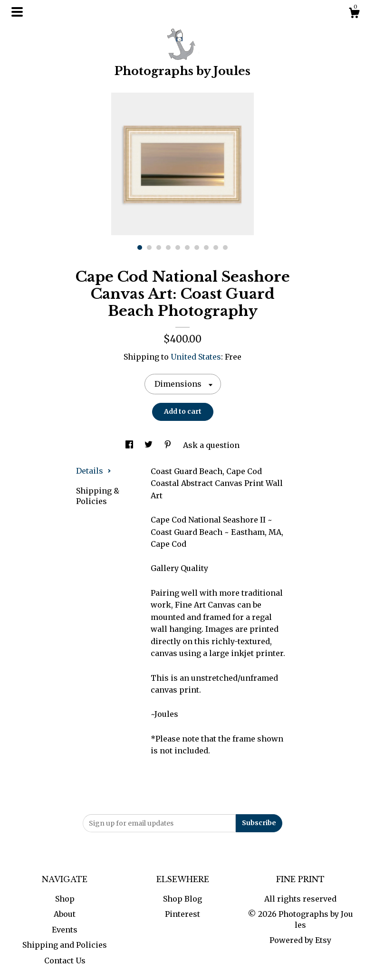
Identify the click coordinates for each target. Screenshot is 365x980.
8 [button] (206, 247)
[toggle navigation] (17, 12)
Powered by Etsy (300, 940)
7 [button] (197, 247)
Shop (65, 899)
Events (65, 930)
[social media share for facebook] (130, 445)
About (65, 914)
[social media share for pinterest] (169, 445)
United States (196, 357)
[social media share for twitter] (149, 445)
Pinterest (182, 914)
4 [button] (168, 247)
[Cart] (354, 14)
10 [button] (225, 247)
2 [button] (149, 247)
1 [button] (140, 247)
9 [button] (216, 247)
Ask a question (211, 445)
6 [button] (187, 247)
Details (94, 471)
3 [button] (159, 247)
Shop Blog (182, 899)
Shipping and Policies (65, 945)
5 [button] (178, 247)
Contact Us (65, 961)
